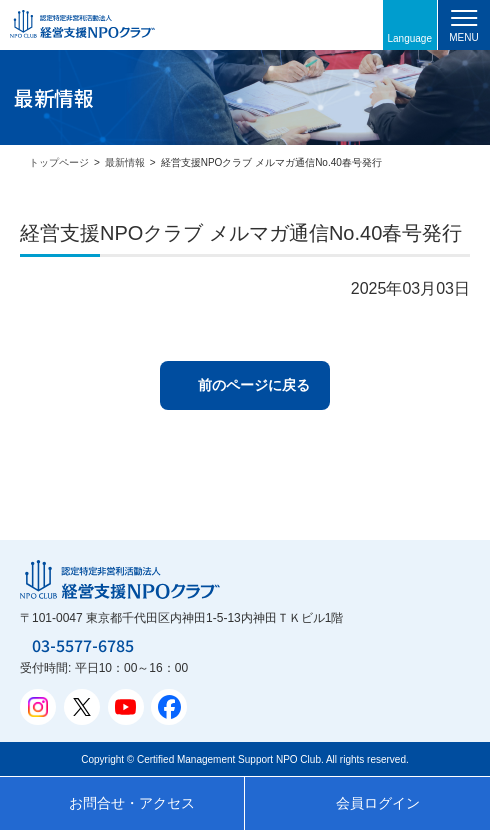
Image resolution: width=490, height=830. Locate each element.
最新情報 (125, 162)
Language (410, 38)
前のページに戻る (254, 385)
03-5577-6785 (83, 645)
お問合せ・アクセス (132, 803)
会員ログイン (378, 803)
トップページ (59, 162)
